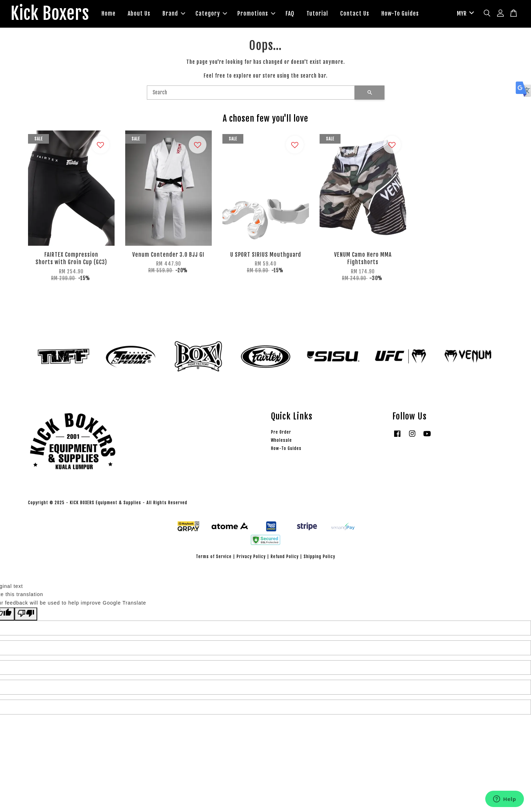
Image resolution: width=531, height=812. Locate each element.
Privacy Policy (251, 557)
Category (211, 13)
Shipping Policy (319, 557)
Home (109, 13)
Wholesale (281, 440)
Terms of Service (214, 557)
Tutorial (317, 13)
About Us (139, 13)
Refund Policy (285, 557)
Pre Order (281, 432)
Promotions (256, 13)
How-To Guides (400, 13)
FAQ (290, 13)
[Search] (251, 93)
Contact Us (355, 13)
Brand (174, 13)
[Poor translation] (26, 614)
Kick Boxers (50, 14)
